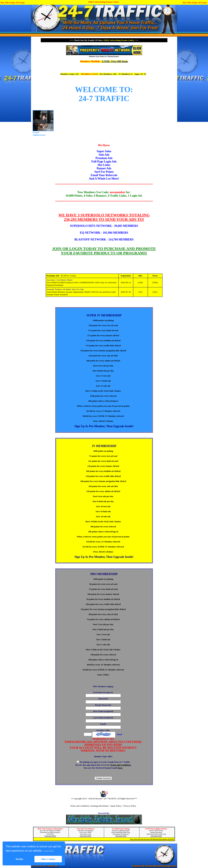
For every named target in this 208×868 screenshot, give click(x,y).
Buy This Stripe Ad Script (13, 3)
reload (119, 734)
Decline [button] (19, 859)
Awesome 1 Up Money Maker (60, 280)
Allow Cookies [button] (48, 859)
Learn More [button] (49, 851)
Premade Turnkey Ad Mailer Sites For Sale (65, 289)
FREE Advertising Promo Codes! (104, 2)
